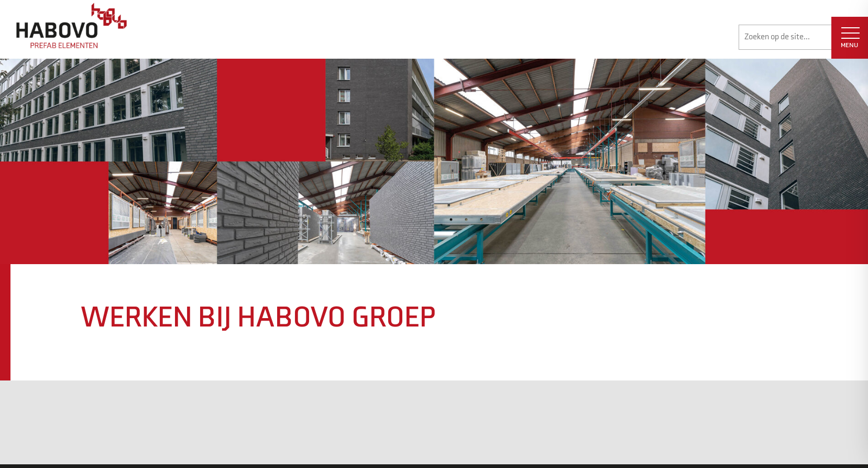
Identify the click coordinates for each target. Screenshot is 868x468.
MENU (850, 38)
